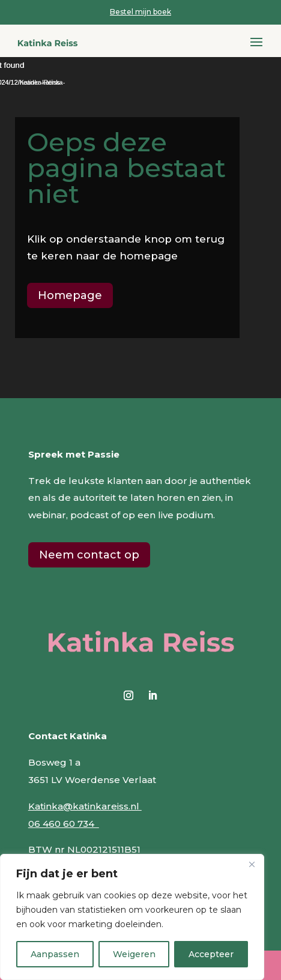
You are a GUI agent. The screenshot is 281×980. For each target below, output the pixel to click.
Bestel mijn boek (140, 12)
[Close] (252, 864)
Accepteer (211, 954)
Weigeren (134, 954)
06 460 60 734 (64, 824)
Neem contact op (89, 555)
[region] (132, 917)
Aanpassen (55, 954)
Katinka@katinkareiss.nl (85, 806)
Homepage (70, 295)
